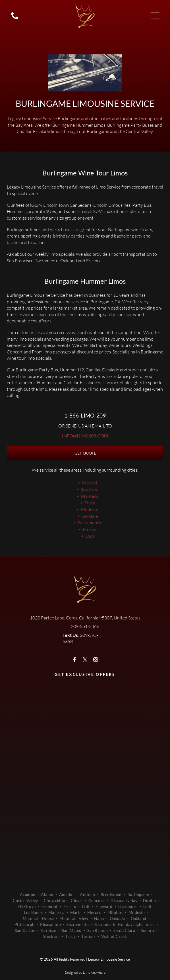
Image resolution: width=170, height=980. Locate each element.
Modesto (90, 509)
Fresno (90, 529)
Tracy (90, 503)
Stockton (90, 489)
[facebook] (75, 660)
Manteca (90, 496)
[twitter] (85, 660)
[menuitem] (28, 894)
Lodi (90, 536)
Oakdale (90, 516)
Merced (90, 483)
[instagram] (96, 660)
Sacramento (90, 522)
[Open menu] (155, 16)
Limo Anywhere (94, 972)
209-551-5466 (85, 626)
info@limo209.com (85, 436)
